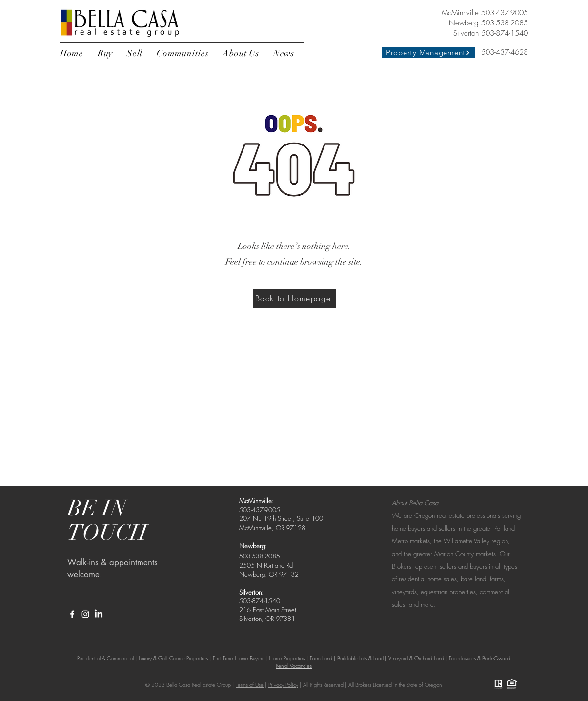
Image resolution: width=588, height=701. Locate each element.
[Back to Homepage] (294, 298)
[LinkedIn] (99, 614)
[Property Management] (428, 52)
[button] (105, 53)
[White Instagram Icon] (85, 614)
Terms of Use (250, 685)
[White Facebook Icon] (72, 614)
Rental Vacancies (294, 666)
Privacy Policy (283, 685)
